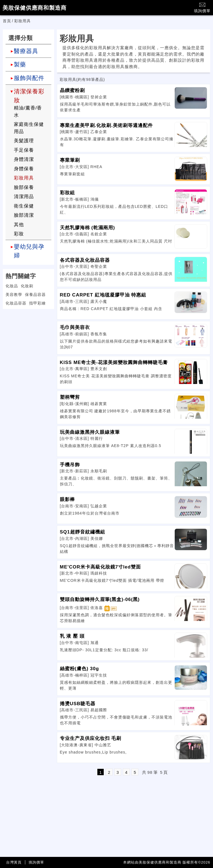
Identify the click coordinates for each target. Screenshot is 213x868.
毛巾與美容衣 (75, 327)
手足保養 (24, 150)
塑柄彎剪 (70, 397)
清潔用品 (24, 197)
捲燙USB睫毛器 (78, 704)
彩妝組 (67, 193)
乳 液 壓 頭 (72, 636)
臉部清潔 (24, 215)
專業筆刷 (70, 160)
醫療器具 (26, 51)
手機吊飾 (70, 465)
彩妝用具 (24, 178)
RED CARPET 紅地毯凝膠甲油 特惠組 (103, 295)
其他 (19, 225)
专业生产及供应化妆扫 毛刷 (91, 738)
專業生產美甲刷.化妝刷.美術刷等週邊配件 (106, 125)
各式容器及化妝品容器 (85, 260)
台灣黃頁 (14, 862)
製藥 (20, 64)
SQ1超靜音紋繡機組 (83, 532)
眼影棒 (67, 499)
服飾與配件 (29, 78)
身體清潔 (24, 159)
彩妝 (19, 234)
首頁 (7, 21)
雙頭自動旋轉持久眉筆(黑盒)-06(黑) (100, 599)
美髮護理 (24, 141)
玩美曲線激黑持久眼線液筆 (90, 432)
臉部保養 (24, 187)
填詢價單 (202, 7)
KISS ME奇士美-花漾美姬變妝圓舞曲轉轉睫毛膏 (114, 362)
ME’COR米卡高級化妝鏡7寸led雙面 (100, 567)
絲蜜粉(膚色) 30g (79, 669)
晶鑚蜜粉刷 (72, 90)
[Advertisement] (28, 348)
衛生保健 (24, 206)
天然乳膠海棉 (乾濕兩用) (88, 228)
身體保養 (24, 169)
